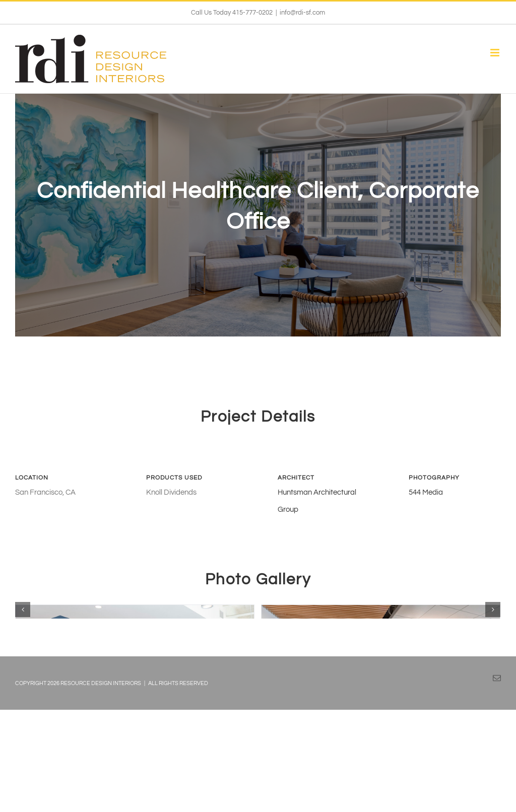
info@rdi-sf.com (302, 13)
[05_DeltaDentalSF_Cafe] (135, 649)
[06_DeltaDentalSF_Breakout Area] (381, 649)
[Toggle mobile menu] (496, 53)
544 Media (426, 457)
